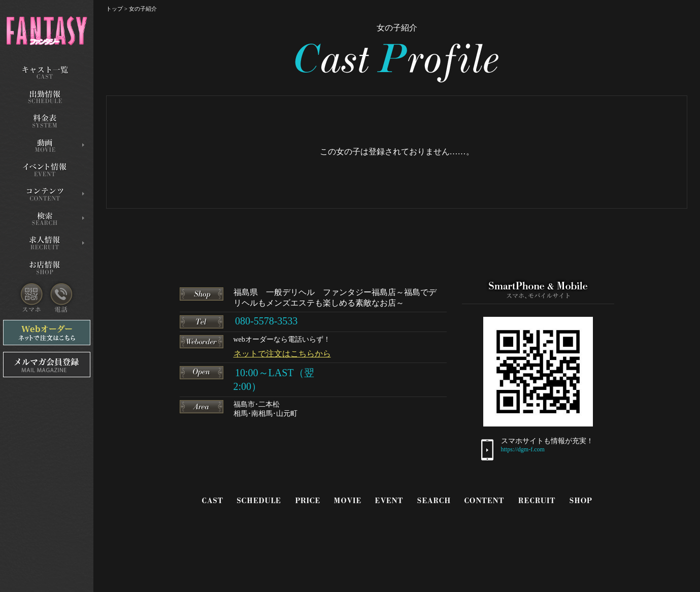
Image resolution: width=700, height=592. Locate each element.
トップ (114, 9)
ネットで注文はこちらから (282, 354)
